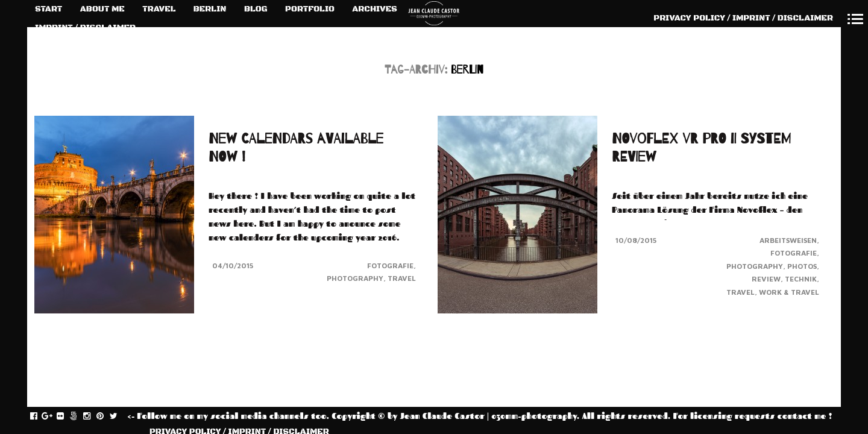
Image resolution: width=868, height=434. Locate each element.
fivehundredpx (80, 417)
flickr (67, 417)
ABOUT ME (102, 9)
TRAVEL (159, 9)
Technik (801, 279)
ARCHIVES (375, 9)
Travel (402, 278)
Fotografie (390, 266)
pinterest (106, 417)
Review (766, 279)
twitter (120, 417)
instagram (93, 417)
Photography (355, 278)
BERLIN (210, 9)
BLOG (256, 9)
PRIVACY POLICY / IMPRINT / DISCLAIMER (743, 18)
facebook (40, 417)
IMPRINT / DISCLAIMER (85, 28)
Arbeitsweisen (788, 240)
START (49, 9)
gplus (53, 417)
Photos (802, 266)
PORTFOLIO (310, 9)
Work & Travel (789, 292)
